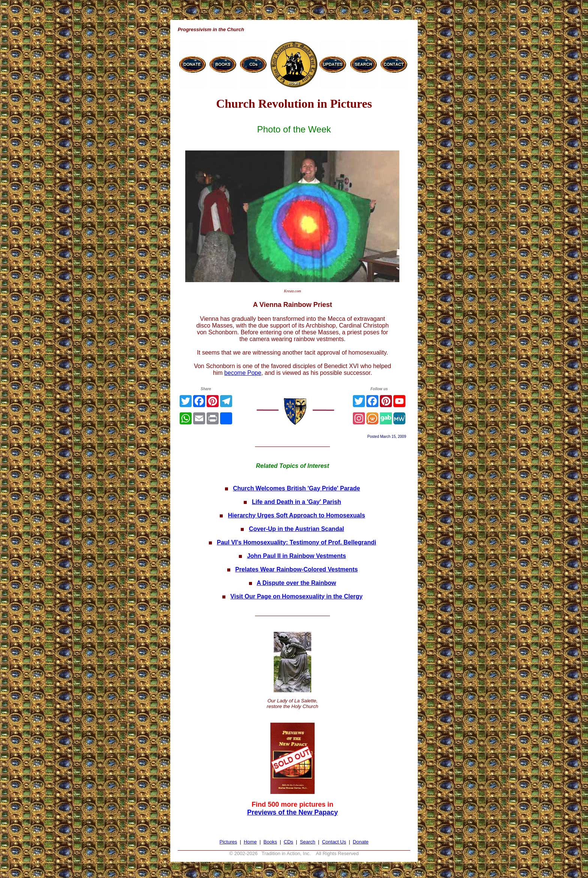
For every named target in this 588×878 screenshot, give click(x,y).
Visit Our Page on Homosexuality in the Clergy (296, 596)
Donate (361, 842)
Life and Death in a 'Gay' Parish (297, 502)
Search (308, 842)
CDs (289, 842)
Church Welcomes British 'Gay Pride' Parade (296, 488)
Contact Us (334, 842)
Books (270, 842)
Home (250, 842)
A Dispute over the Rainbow (296, 583)
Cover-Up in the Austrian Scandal (297, 529)
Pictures (228, 842)
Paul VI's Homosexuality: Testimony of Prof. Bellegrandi (296, 542)
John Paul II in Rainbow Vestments (297, 556)
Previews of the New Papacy (292, 812)
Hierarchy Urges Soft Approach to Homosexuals (297, 515)
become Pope (243, 373)
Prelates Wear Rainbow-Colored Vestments (296, 569)
